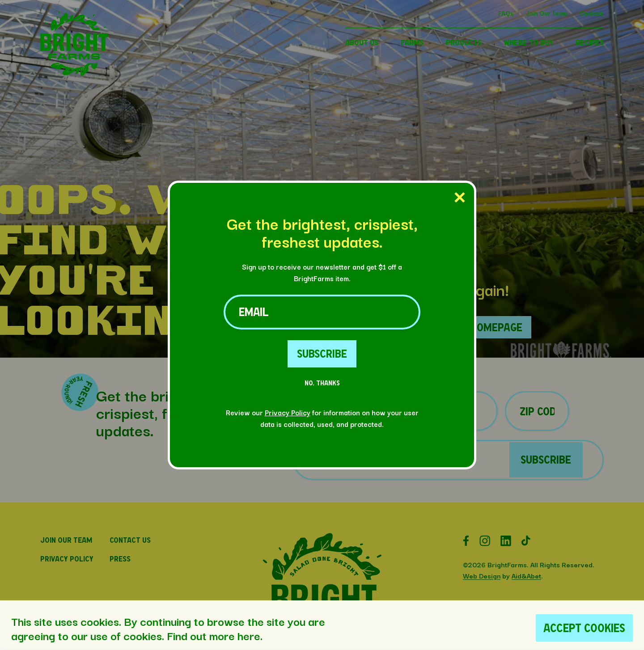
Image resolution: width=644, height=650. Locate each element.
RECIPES (590, 42)
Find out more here (214, 635)
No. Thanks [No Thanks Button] (322, 383)
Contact (591, 13)
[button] (74, 73)
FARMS (412, 42)
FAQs (506, 13)
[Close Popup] (460, 198)
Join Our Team (547, 13)
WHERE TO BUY (529, 42)
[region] (322, 625)
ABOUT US (362, 42)
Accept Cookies (584, 628)
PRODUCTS (464, 42)
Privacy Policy (288, 412)
